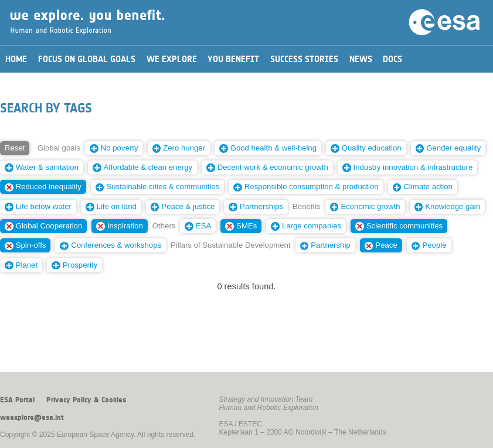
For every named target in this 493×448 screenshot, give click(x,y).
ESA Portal (17, 400)
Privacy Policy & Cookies (86, 400)
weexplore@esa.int (32, 418)
